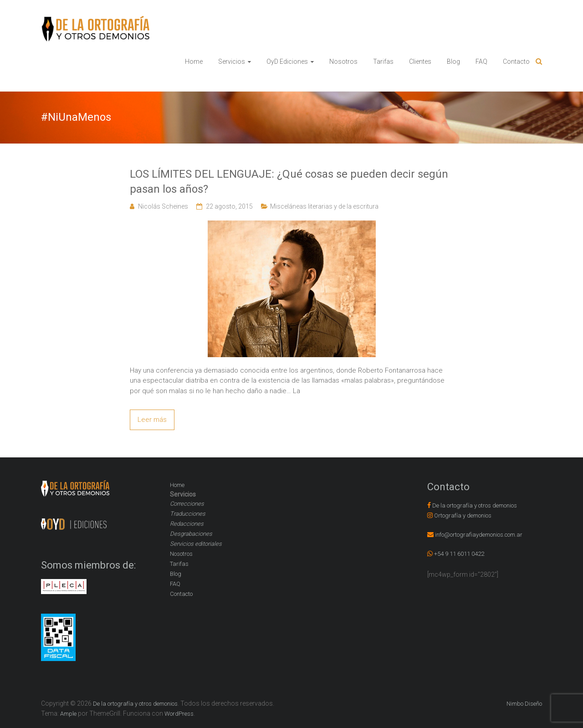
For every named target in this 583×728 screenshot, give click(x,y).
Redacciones (187, 524)
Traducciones (188, 514)
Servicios (232, 62)
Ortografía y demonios (463, 515)
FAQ (481, 62)
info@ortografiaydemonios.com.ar (479, 535)
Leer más (152, 420)
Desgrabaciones (191, 534)
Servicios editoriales (196, 544)
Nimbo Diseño (524, 704)
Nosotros (343, 62)
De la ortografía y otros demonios (475, 505)
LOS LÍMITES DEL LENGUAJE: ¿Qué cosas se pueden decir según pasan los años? (289, 182)
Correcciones (187, 504)
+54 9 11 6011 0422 (459, 554)
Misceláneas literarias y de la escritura (324, 206)
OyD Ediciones (287, 62)
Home (194, 62)
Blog (453, 62)
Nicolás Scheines (163, 206)
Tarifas (383, 62)
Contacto (516, 62)
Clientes (420, 62)
